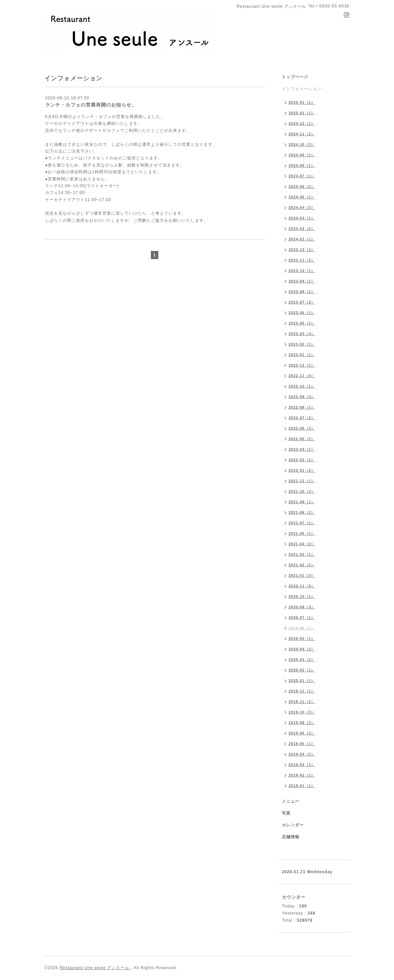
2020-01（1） (302, 681)
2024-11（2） (302, 134)
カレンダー (293, 825)
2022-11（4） (302, 376)
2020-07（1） (302, 618)
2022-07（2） (302, 418)
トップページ (295, 77)
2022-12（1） (302, 365)
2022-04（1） (302, 449)
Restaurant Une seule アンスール (95, 968)
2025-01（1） (302, 113)
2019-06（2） (302, 733)
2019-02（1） (302, 775)
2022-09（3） (302, 397)
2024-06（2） (302, 187)
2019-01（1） (302, 786)
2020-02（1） (302, 670)
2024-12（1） (302, 123)
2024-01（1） (302, 239)
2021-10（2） (302, 491)
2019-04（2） (302, 754)
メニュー (291, 801)
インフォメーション (302, 89)
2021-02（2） (302, 565)
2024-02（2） (302, 229)
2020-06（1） (302, 628)
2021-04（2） (302, 544)
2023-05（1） (302, 323)
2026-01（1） (302, 102)
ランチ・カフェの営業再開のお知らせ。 (91, 105)
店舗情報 (291, 837)
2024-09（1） (302, 155)
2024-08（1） (302, 165)
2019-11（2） (302, 702)
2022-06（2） (302, 428)
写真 (286, 813)
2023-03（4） (302, 334)
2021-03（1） (302, 554)
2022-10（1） (302, 386)
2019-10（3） (302, 712)
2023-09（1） (302, 281)
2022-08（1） (302, 407)
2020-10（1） (302, 596)
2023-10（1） (302, 271)
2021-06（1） (302, 533)
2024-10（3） (302, 144)
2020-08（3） (302, 607)
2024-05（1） (302, 197)
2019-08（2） (302, 723)
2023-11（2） (302, 260)
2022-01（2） (302, 470)
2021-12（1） (302, 481)
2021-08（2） (302, 512)
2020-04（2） (302, 649)
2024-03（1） (302, 218)
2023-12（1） (302, 250)
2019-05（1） (302, 744)
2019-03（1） (302, 765)
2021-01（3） (302, 575)
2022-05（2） (302, 439)
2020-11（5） (302, 586)
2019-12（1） (302, 691)
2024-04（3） (302, 208)
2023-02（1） (302, 344)
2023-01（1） (302, 355)
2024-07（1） (302, 176)
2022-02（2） (302, 460)
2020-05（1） (302, 639)
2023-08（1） (302, 292)
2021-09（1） (302, 502)
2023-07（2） (302, 302)
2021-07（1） (302, 523)
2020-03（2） (302, 660)
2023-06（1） (302, 313)
